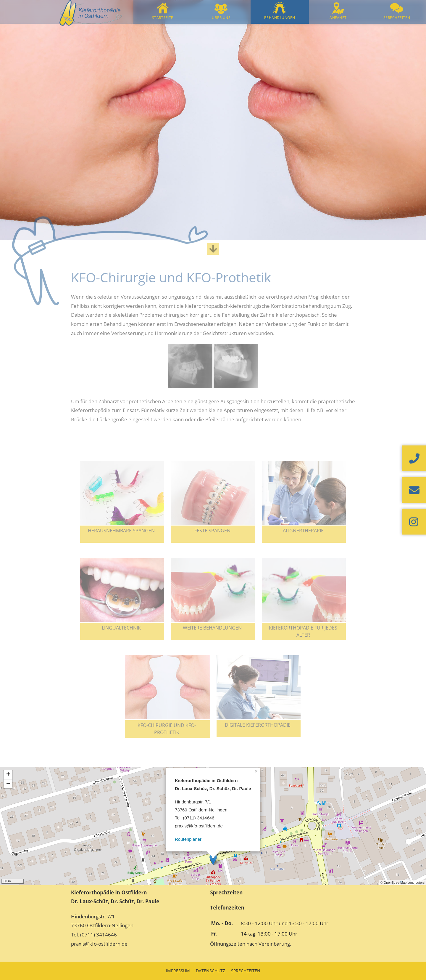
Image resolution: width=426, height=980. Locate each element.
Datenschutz (210, 971)
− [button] (8, 784)
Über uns (221, 18)
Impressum (178, 971)
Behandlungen (280, 18)
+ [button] (8, 775)
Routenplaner (188, 839)
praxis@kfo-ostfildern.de (99, 944)
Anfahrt (338, 18)
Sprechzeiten (397, 18)
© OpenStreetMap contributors (402, 883)
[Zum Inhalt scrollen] (213, 249)
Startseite (163, 18)
